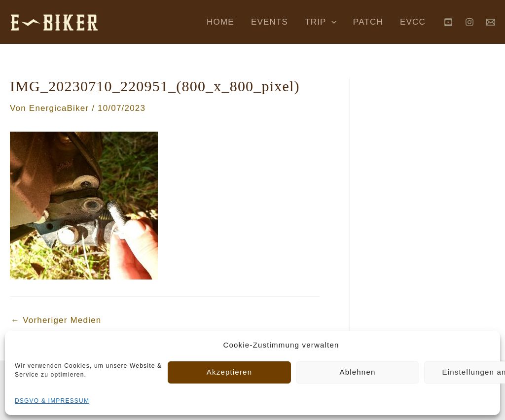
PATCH (368, 22)
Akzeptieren (229, 372)
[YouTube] (448, 22)
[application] (331, 22)
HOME (220, 22)
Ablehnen (358, 372)
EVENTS (270, 22)
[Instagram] (469, 22)
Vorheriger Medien (56, 320)
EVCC (413, 22)
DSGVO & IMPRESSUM (52, 401)
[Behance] (491, 22)
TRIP (321, 22)
